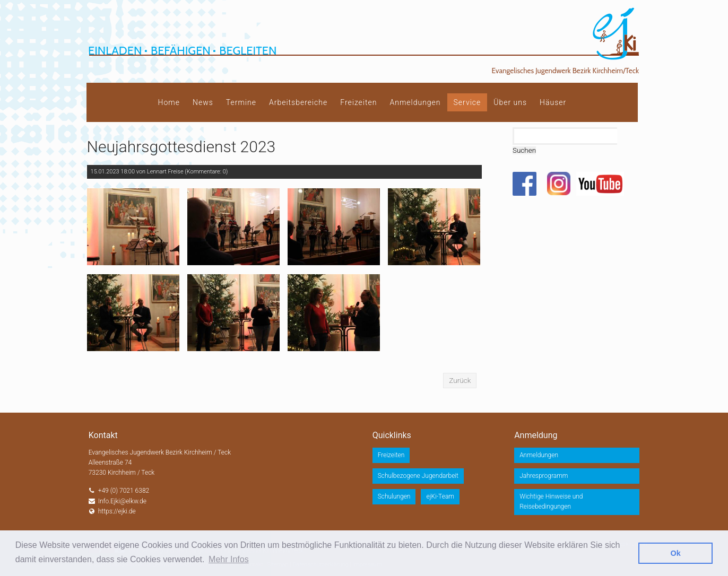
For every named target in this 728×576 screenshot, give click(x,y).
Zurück (460, 380)
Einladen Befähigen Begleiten (182, 51)
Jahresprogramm (544, 476)
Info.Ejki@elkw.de (122, 501)
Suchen (524, 150)
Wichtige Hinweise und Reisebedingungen (551, 501)
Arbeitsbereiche (298, 102)
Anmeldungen (415, 102)
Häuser (553, 102)
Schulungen (394, 496)
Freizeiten (358, 102)
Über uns (510, 102)
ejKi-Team (440, 496)
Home (169, 102)
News (203, 102)
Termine (241, 102)
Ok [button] (676, 553)
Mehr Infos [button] (229, 559)
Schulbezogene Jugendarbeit (418, 476)
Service (467, 102)
